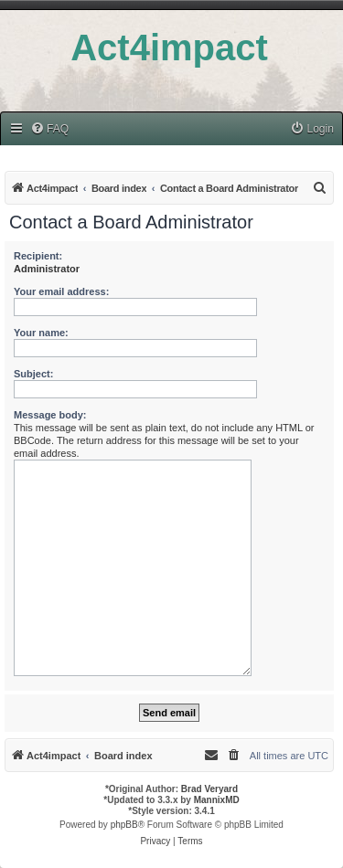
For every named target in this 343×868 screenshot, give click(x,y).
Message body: (50, 415)
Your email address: (61, 291)
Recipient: (38, 256)
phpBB (124, 825)
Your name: (41, 333)
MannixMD (217, 800)
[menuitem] (49, 129)
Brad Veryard (209, 789)
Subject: (33, 374)
